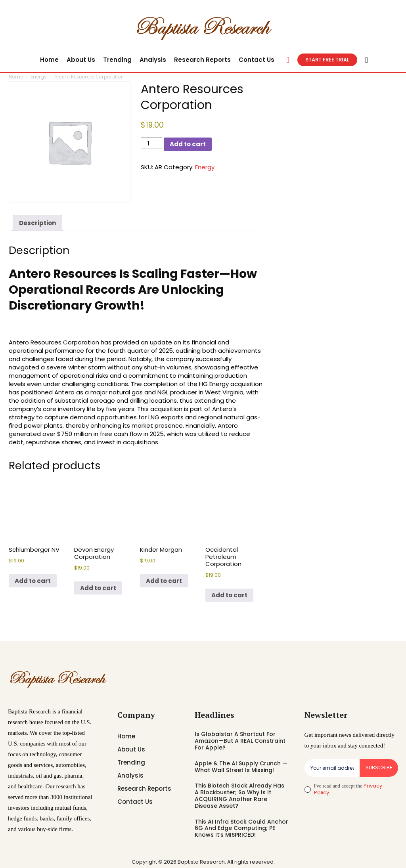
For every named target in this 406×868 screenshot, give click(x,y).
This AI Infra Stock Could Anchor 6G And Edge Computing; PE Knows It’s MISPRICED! (241, 828)
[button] (288, 60)
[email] (332, 768)
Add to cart (188, 144)
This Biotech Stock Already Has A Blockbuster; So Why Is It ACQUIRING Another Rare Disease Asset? (239, 795)
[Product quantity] (151, 143)
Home (16, 77)
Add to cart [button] (33, 581)
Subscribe (379, 768)
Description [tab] (37, 223)
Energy (39, 77)
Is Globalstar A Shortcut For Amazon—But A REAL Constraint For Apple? (240, 741)
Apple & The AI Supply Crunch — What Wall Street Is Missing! (241, 767)
